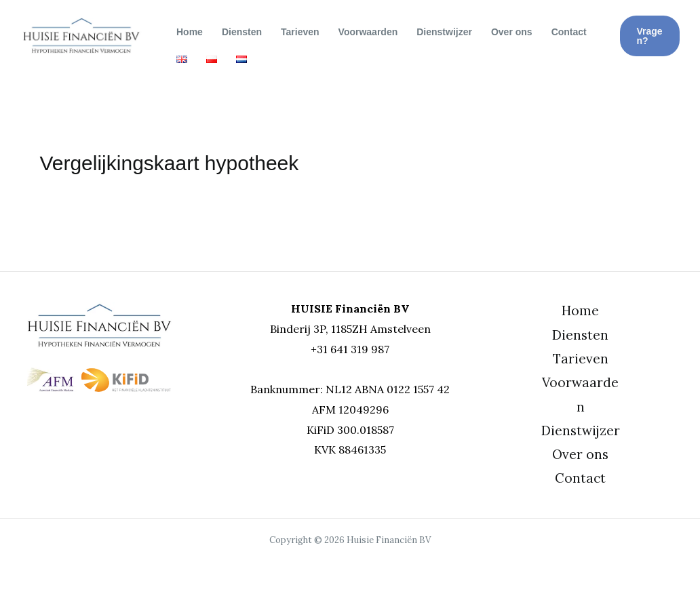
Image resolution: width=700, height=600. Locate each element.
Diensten (242, 32)
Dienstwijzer (444, 32)
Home (190, 32)
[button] (650, 36)
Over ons (512, 32)
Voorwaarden (368, 32)
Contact (569, 32)
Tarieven (300, 32)
